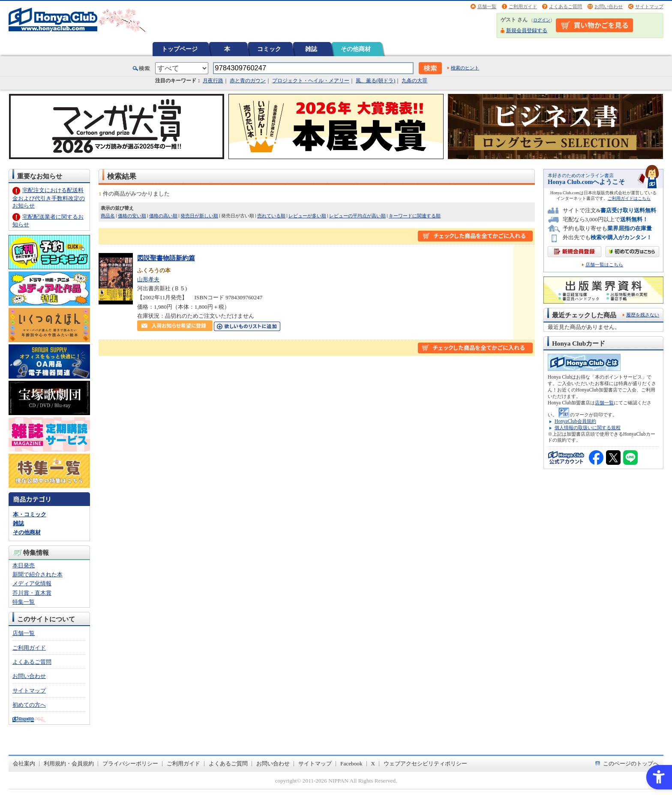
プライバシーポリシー (130, 763)
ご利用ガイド (523, 6)
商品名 (108, 216)
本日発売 (24, 565)
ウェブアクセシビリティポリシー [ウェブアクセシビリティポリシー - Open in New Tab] (425, 763)
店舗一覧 (487, 6)
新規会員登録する (527, 30)
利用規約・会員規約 (69, 763)
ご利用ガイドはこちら (629, 198)
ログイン (542, 20)
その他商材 (356, 49)
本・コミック (30, 514)
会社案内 (24, 763)
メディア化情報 (32, 583)
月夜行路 (213, 81)
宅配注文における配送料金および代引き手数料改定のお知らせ (49, 198)
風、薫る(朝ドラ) (375, 81)
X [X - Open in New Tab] (373, 763)
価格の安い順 (132, 216)
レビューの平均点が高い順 (357, 216)
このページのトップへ (631, 763)
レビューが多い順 (307, 216)
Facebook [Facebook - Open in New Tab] (351, 763)
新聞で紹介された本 (37, 574)
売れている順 (271, 216)
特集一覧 (24, 602)
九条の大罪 (414, 81)
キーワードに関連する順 (415, 216)
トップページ (180, 49)
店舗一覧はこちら (604, 265)
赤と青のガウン (248, 81)
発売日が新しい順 (199, 216)
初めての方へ (29, 705)
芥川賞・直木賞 (32, 593)
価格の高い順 (163, 216)
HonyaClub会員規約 (575, 421)
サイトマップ (649, 6)
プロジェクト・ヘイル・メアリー (311, 81)
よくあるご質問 (565, 6)
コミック (269, 49)
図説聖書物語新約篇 (166, 258)
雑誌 (311, 49)
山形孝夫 (148, 279)
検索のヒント (465, 68)
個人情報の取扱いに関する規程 (588, 428)
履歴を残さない (643, 315)
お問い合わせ (609, 6)
